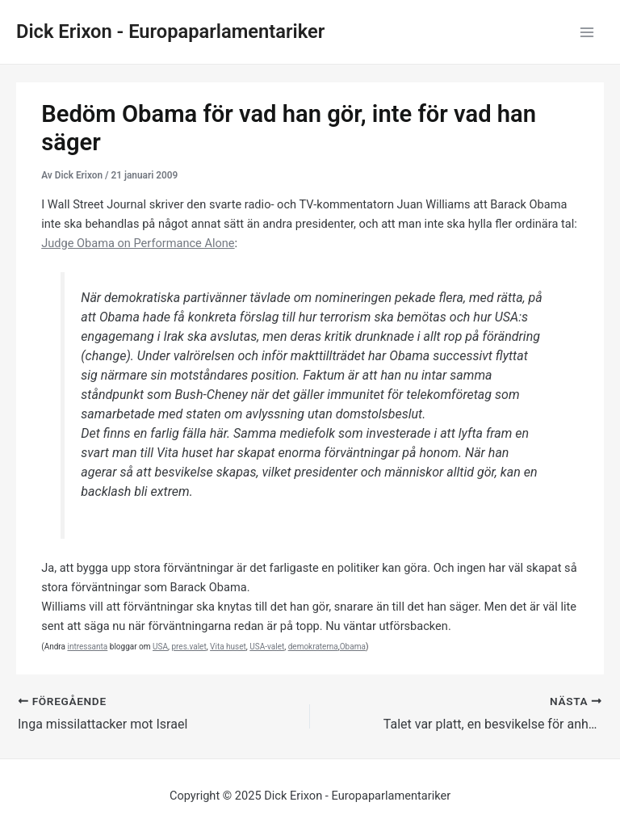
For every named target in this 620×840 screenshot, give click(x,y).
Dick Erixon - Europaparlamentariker (170, 31)
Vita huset (228, 647)
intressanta (87, 647)
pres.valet (189, 647)
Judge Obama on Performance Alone (138, 243)
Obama (353, 647)
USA (160, 647)
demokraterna (313, 647)
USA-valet (267, 647)
